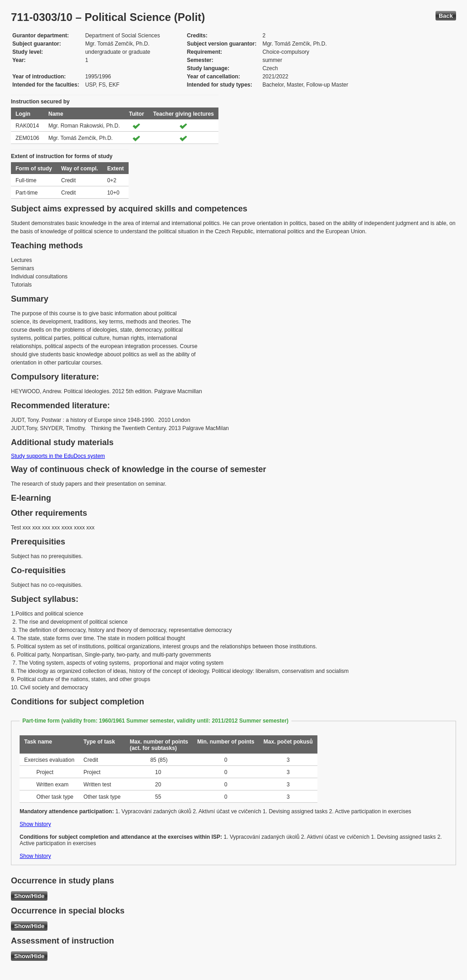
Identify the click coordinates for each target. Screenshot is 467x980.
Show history (35, 824)
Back (446, 16)
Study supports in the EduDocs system (58, 456)
